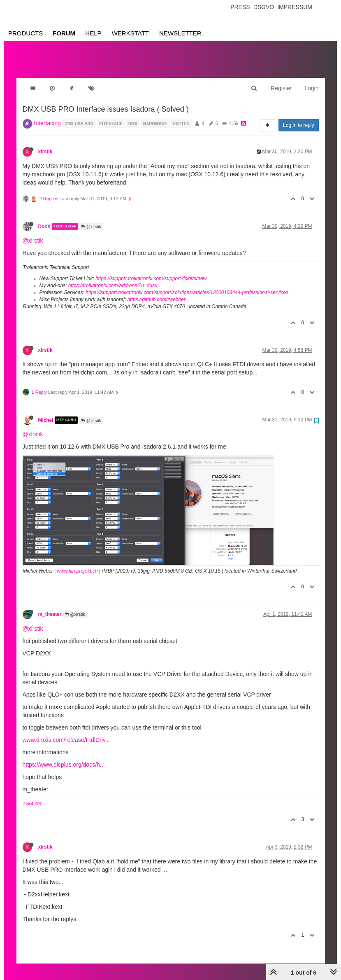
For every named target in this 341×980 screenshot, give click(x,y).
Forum (64, 33)
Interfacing (48, 115)
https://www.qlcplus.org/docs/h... (64, 756)
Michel (46, 412)
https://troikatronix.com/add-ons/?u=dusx (113, 277)
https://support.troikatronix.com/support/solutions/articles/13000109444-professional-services (187, 284)
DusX (44, 218)
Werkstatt (130, 33)
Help (93, 33)
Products (26, 33)
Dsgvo (264, 7)
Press (240, 7)
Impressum (295, 7)
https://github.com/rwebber (157, 291)
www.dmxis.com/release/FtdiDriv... (66, 732)
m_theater (50, 606)
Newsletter (180, 33)
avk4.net (32, 795)
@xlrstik (91, 219)
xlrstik (45, 143)
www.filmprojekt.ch (77, 563)
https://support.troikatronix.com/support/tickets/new (151, 270)
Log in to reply (298, 117)
